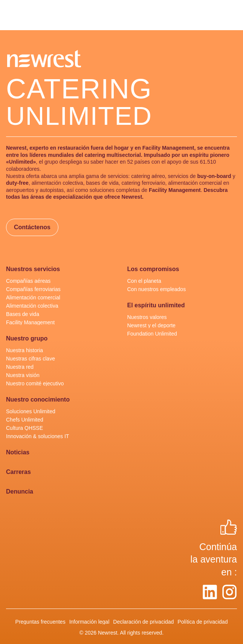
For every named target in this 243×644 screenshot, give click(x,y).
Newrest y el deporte (151, 325)
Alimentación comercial (33, 297)
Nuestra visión (23, 375)
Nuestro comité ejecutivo (35, 383)
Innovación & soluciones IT (37, 436)
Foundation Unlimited (152, 334)
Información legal (89, 622)
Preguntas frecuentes (40, 622)
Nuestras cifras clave (31, 359)
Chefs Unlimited (25, 420)
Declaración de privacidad (143, 622)
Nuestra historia (24, 350)
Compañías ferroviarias (33, 289)
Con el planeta (144, 281)
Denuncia (20, 492)
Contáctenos (32, 227)
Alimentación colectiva (32, 306)
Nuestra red (20, 367)
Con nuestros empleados (157, 289)
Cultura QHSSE (24, 428)
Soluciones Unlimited (31, 411)
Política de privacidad (202, 622)
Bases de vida (23, 314)
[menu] (12, 15)
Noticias (18, 452)
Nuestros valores (147, 317)
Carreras (18, 472)
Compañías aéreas (28, 281)
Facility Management (30, 322)
